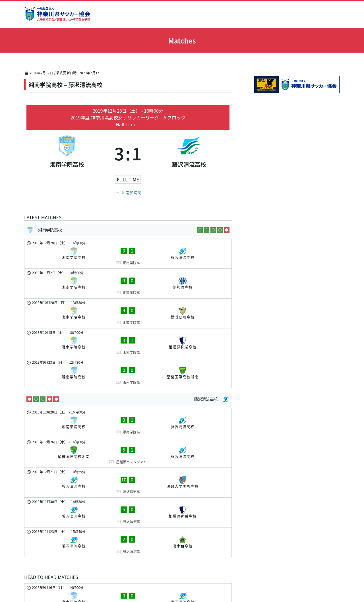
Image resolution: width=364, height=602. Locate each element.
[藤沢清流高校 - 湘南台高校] (128, 443)
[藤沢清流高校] (189, 153)
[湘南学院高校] (67, 153)
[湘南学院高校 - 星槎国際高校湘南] (128, 326)
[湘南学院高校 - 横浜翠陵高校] (128, 288)
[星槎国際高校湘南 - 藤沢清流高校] (128, 386)
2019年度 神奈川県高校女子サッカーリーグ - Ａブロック (128, 117)
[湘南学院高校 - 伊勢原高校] (128, 269)
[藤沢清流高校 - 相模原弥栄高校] (128, 424)
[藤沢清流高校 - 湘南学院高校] (128, 507)
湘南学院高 (131, 193)
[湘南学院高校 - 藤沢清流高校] (128, 250)
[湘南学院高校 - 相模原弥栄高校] (128, 307)
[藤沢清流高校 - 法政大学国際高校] (128, 405)
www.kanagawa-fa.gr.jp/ (65, 567)
